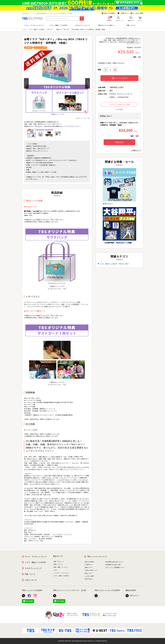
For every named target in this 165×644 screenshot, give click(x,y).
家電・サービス (58, 564)
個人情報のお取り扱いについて (114, 562)
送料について (89, 568)
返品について (89, 573)
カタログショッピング (82, 25)
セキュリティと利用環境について (115, 568)
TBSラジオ (131, 596)
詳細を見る (124, 142)
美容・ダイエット (59, 562)
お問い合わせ (89, 579)
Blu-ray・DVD (124, 264)
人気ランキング (31, 580)
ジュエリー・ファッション (61, 573)
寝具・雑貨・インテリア (61, 567)
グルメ (56, 570)
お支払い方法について (91, 570)
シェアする (119, 109)
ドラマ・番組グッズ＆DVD (58, 25)
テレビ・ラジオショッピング (34, 25)
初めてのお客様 (89, 562)
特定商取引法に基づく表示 (113, 565)
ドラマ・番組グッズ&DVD (108, 264)
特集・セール (131, 25)
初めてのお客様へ (109, 13)
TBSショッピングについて (97, 557)
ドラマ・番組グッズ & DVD (35, 562)
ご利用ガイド (123, 13)
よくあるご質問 (137, 13)
